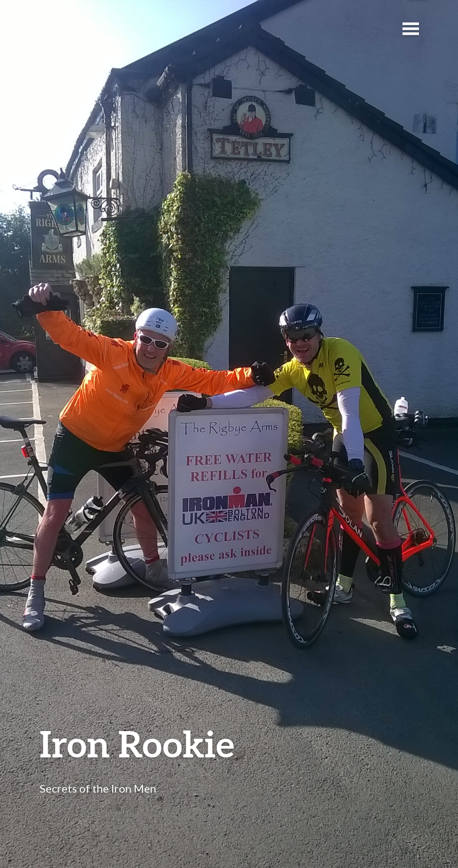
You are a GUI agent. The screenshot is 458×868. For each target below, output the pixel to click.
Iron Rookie (137, 743)
